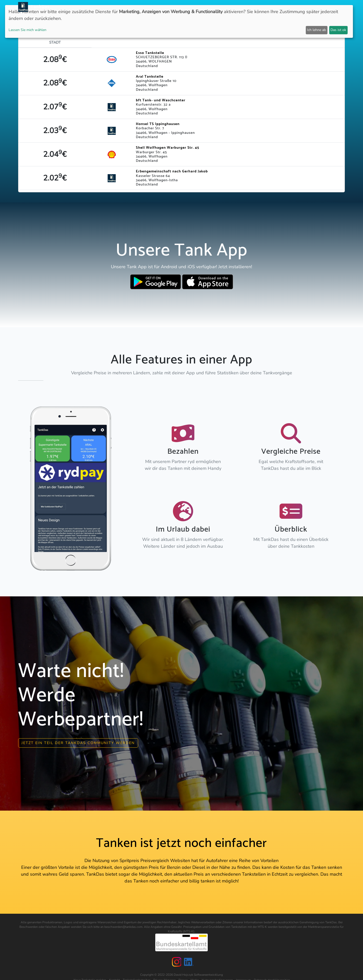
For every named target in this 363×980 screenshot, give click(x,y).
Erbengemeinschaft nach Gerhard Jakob (172, 171)
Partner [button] (309, 7)
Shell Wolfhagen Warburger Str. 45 (168, 148)
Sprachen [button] (331, 7)
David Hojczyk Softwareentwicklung (198, 975)
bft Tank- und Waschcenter (161, 100)
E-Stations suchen (265, 7)
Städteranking (229, 7)
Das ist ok (338, 30)
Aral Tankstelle (150, 77)
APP (189, 7)
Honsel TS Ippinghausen (158, 124)
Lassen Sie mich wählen (27, 30)
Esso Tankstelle (150, 53)
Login (292, 7)
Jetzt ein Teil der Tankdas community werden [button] (78, 743)
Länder (204, 7)
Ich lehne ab (316, 30)
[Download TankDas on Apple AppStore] (208, 282)
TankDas (39, 7)
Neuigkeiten (171, 7)
